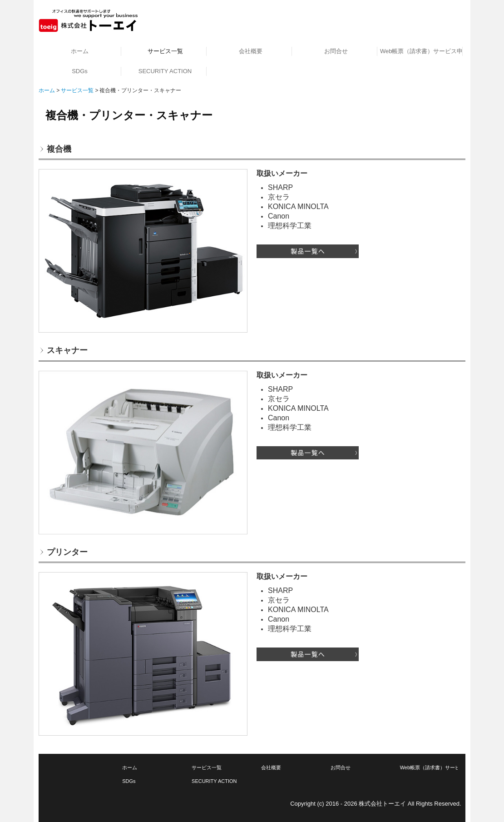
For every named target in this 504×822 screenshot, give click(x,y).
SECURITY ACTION (165, 71)
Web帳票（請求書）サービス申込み (421, 51)
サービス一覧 (165, 51)
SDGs (80, 71)
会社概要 (251, 51)
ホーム (80, 51)
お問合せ (336, 51)
